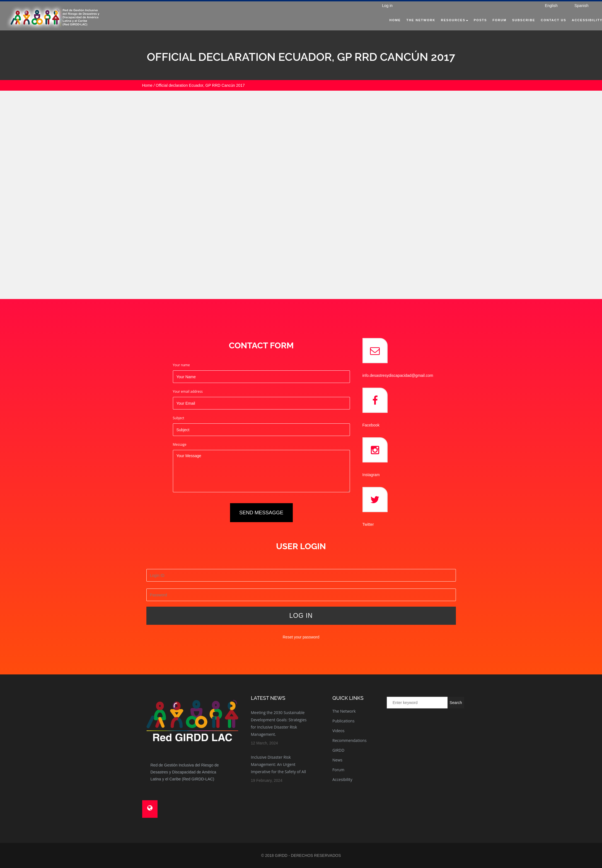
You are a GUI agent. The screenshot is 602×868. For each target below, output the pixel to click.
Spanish (574, 12)
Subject (179, 418)
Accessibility (580, 27)
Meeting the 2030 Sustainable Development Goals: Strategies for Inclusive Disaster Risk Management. (279, 723)
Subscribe (516, 27)
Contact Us (546, 27)
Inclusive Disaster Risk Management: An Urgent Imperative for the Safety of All (279, 764)
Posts (473, 27)
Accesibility (342, 779)
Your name (181, 365)
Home (388, 27)
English (544, 12)
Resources (447, 27)
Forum (492, 27)
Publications (343, 721)
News (337, 760)
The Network (414, 27)
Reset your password (301, 637)
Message (180, 444)
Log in (385, 12)
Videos (338, 731)
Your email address (188, 391)
